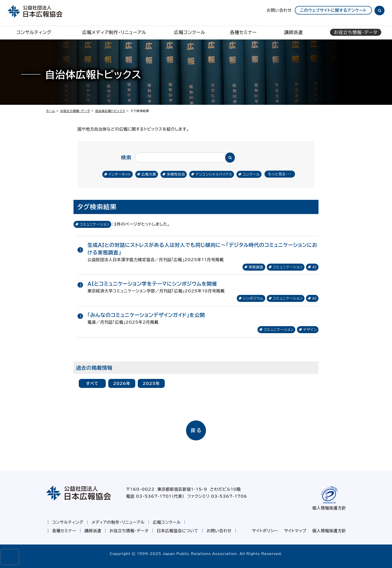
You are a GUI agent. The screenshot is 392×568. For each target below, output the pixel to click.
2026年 (122, 383)
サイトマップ (295, 531)
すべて (92, 383)
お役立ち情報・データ (75, 111)
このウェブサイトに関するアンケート (333, 10)
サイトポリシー (265, 531)
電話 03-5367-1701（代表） (155, 496)
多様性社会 (176, 174)
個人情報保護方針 (329, 508)
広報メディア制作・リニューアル (114, 32)
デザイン (310, 330)
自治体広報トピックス (110, 111)
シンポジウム (253, 298)
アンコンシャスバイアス (214, 174)
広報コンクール (190, 32)
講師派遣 (293, 32)
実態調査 (256, 267)
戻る (197, 430)
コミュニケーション (288, 267)
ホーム (50, 111)
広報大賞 (149, 174)
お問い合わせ (279, 10)
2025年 (151, 383)
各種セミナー (243, 32)
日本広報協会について (178, 531)
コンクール (251, 174)
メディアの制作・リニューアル (118, 522)
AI (314, 267)
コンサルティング (34, 32)
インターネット (120, 174)
